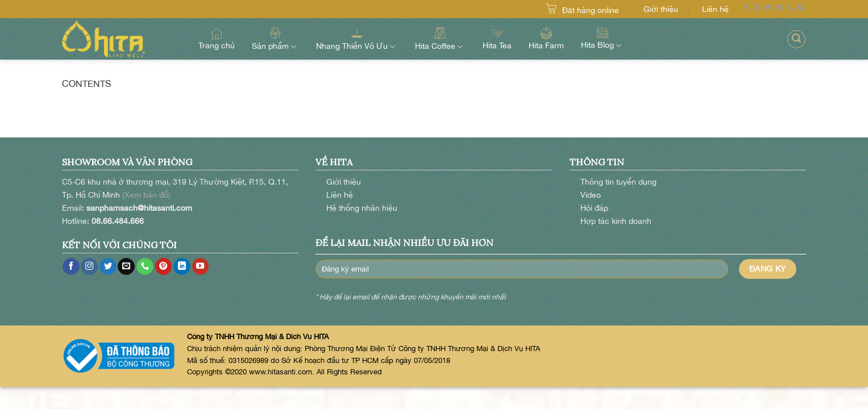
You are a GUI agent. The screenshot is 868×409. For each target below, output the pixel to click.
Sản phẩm (275, 39)
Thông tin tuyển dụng (618, 181)
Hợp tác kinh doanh (616, 221)
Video (591, 195)
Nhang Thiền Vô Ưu (357, 39)
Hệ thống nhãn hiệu (362, 208)
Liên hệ (715, 9)
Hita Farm (546, 39)
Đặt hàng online (591, 10)
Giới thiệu (661, 9)
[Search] (796, 39)
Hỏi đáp (594, 208)
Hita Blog (603, 39)
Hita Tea (497, 39)
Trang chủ (217, 39)
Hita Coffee (440, 39)
